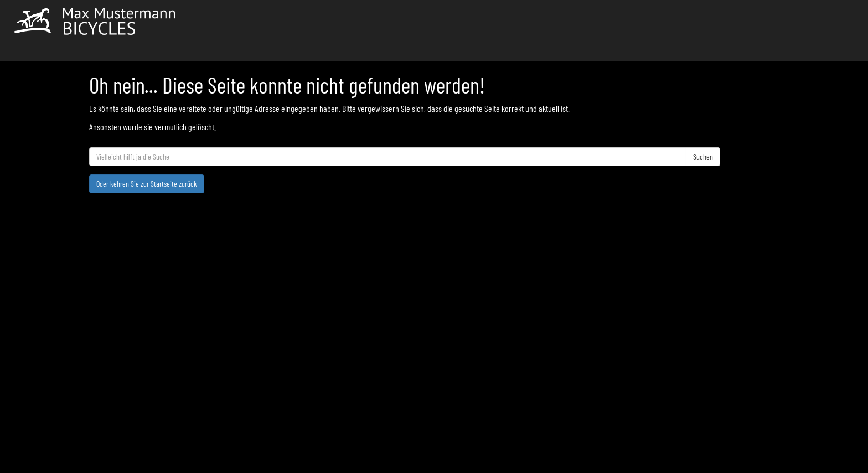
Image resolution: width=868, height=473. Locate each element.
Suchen (703, 156)
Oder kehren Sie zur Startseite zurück (147, 184)
